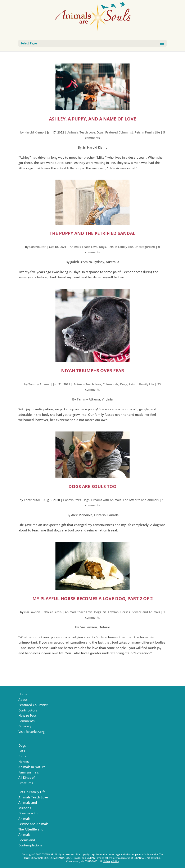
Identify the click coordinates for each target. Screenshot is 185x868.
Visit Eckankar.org (31, 732)
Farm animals (29, 772)
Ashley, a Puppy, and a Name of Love (92, 119)
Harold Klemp (34, 132)
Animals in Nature (32, 767)
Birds (22, 756)
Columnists (111, 384)
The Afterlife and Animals (141, 500)
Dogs (100, 132)
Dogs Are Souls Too (92, 486)
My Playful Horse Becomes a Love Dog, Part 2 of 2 (93, 599)
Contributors (72, 500)
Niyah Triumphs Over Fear (93, 371)
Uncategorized (145, 247)
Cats (22, 751)
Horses (125, 612)
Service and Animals (146, 612)
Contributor (37, 247)
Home (23, 694)
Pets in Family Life (147, 132)
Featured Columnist (119, 132)
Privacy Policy (111, 861)
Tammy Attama (39, 384)
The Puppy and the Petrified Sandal (92, 233)
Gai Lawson (32, 612)
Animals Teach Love (81, 132)
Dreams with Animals (106, 500)
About (23, 700)
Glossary (25, 726)
